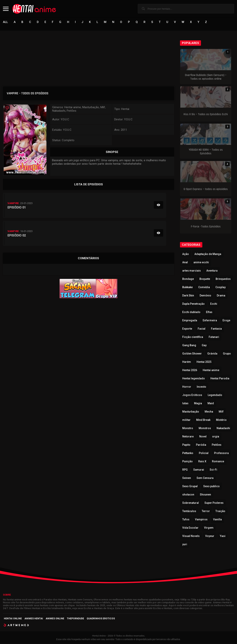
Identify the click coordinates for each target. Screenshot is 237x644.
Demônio (205, 296)
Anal (185, 263)
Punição (187, 462)
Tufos (186, 520)
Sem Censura (205, 478)
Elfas (209, 312)
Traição (220, 511)
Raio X (202, 462)
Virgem (209, 528)
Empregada (190, 321)
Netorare (188, 437)
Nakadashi (223, 429)
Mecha (209, 412)
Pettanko (188, 453)
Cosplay (221, 288)
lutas (185, 404)
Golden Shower (192, 354)
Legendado (215, 395)
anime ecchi (201, 263)
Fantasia (216, 329)
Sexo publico (211, 487)
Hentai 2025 (204, 362)
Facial (202, 329)
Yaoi (223, 536)
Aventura (212, 271)
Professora (221, 453)
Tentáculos (189, 511)
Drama (221, 296)
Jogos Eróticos (192, 395)
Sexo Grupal (190, 487)
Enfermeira (210, 321)
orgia (216, 437)
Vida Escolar (190, 528)
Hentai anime (211, 371)
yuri (185, 545)
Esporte (187, 329)
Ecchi (214, 304)
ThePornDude (75, 619)
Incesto (201, 387)
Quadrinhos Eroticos (101, 619)
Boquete (205, 279)
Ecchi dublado (191, 312)
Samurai (199, 470)
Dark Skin (188, 296)
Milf (221, 412)
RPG (185, 470)
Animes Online (55, 619)
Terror (206, 511)
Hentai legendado (194, 379)
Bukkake (187, 288)
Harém (187, 362)
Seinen (187, 478)
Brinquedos (223, 279)
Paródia (201, 445)
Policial (204, 453)
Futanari (214, 337)
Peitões (217, 445)
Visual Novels (191, 536)
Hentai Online (13, 619)
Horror (187, 387)
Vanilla (217, 520)
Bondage (188, 279)
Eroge (226, 321)
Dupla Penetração (193, 304)
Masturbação (191, 412)
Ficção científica (193, 337)
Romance (218, 462)
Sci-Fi (213, 470)
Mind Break (203, 420)
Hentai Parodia (220, 379)
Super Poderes (214, 503)
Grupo (227, 354)
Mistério (221, 420)
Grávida (212, 354)
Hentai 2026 (190, 371)
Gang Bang (189, 346)
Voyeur (210, 536)
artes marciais (192, 271)
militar (186, 420)
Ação (186, 254)
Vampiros (201, 520)
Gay (204, 346)
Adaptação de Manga (208, 254)
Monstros (205, 429)
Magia (198, 404)
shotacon (188, 495)
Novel (203, 437)
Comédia (204, 288)
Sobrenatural (191, 503)
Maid (211, 404)
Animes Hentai (34, 619)
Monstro (188, 429)
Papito (186, 445)
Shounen (205, 495)
